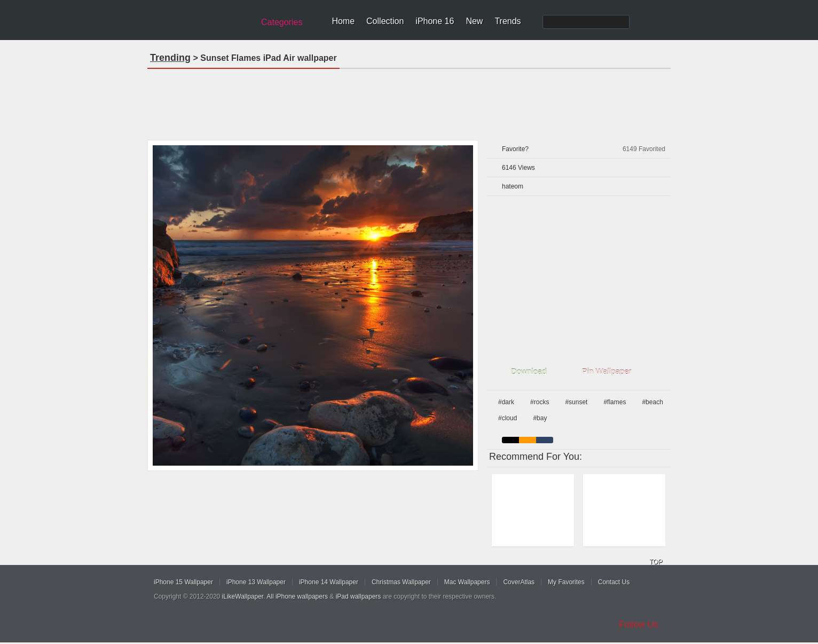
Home (343, 21)
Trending (170, 58)
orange (528, 440)
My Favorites (566, 582)
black (510, 440)
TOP (656, 562)
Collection (385, 21)
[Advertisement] (409, 101)
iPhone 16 (435, 21)
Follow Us (639, 625)
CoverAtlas (519, 582)
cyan (545, 440)
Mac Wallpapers (467, 582)
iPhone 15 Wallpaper (183, 582)
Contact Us (614, 582)
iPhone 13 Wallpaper (256, 582)
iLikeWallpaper (243, 596)
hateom (513, 186)
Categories (282, 22)
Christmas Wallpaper (401, 582)
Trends (508, 21)
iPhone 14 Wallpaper (329, 582)
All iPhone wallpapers (297, 596)
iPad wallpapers (359, 596)
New (474, 21)
